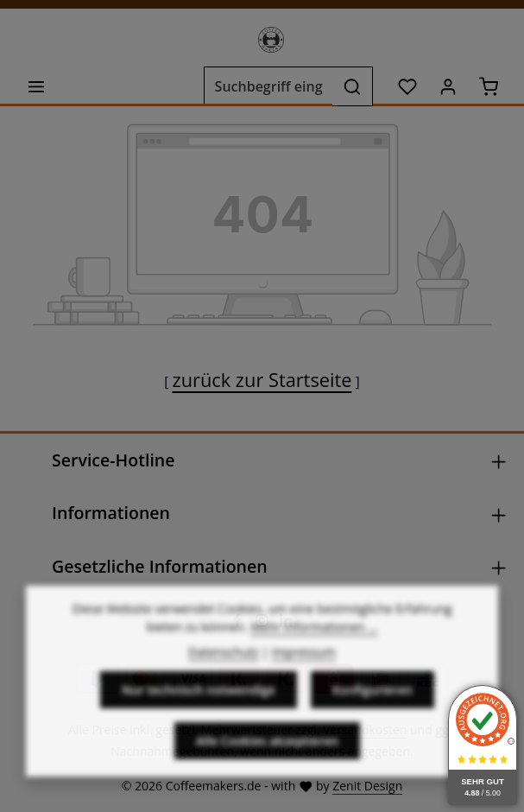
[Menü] (36, 87)
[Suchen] (353, 86)
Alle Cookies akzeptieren (267, 774)
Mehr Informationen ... (314, 660)
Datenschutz (223, 685)
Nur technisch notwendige (199, 723)
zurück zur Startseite (262, 380)
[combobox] (268, 86)
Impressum (304, 685)
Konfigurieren (372, 723)
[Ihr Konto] (448, 87)
